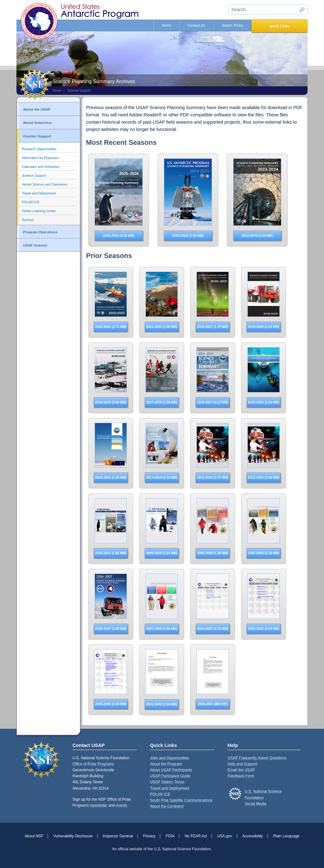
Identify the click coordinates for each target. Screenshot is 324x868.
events (121, 805)
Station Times (232, 25)
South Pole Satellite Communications (181, 800)
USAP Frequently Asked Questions (257, 758)
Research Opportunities (39, 149)
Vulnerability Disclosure (73, 836)
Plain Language (286, 836)
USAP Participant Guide (170, 776)
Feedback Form (241, 776)
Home (166, 25)
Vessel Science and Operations (45, 185)
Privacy (149, 836)
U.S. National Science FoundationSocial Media (263, 797)
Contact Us (196, 25)
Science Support (79, 91)
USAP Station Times (167, 782)
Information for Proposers (40, 158)
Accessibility (253, 836)
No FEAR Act (196, 836)
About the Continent (167, 806)
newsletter (99, 805)
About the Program (166, 764)
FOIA (170, 836)
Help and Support (242, 764)
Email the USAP (241, 770)
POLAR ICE (31, 202)
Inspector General (118, 836)
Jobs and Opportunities (169, 758)
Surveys (28, 220)
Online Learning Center (39, 211)
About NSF (34, 836)
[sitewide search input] (268, 9)
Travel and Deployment (39, 193)
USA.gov (224, 836)
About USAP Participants (171, 770)
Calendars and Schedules (41, 167)
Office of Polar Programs (93, 764)
